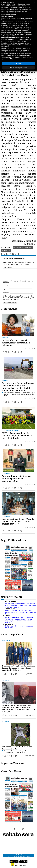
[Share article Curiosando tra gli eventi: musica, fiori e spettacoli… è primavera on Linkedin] (9, 352)
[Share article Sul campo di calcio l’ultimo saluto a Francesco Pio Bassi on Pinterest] (10, 756)
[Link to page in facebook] (14, 829)
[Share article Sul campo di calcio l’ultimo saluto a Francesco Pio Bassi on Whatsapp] (12, 756)
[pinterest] (10, 254)
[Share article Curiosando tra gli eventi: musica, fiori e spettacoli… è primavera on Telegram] (22, 352)
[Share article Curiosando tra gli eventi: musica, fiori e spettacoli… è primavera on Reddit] (18, 352)
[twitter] (4, 254)
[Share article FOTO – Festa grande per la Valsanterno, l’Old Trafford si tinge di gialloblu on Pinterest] (12, 445)
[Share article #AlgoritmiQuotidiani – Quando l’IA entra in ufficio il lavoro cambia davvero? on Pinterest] (12, 531)
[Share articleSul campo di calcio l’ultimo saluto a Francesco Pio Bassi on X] (5, 756)
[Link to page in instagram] (23, 829)
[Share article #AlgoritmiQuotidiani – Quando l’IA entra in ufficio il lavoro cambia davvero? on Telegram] (22, 531)
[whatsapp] (13, 254)
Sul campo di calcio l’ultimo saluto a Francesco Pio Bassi (18, 748)
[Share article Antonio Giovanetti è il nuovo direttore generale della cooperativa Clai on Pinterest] (12, 488)
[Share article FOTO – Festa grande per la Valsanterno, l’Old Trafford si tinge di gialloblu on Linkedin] (9, 445)
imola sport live (18, 248)
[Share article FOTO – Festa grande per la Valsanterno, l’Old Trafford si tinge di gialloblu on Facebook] (3, 445)
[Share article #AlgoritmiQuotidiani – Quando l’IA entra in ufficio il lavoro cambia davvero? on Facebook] (3, 531)
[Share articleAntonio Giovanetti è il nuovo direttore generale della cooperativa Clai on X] (6, 488)
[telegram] (19, 254)
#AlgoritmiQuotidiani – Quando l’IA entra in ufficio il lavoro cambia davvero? (18, 521)
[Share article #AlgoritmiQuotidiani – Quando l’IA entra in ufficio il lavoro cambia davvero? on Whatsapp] (15, 531)
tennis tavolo (6, 250)
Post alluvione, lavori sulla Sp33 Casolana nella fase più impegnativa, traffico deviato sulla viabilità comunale (18, 387)
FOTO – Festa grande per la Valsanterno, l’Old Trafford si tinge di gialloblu (17, 436)
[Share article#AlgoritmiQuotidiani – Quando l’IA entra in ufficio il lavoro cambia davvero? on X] (6, 531)
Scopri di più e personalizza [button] (18, 68)
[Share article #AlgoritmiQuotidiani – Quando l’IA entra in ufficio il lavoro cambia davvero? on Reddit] (18, 531)
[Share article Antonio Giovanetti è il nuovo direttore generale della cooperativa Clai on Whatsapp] (15, 488)
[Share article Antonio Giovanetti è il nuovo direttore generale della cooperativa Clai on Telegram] (22, 488)
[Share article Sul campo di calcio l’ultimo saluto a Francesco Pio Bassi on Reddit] (14, 756)
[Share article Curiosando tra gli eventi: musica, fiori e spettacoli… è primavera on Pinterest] (12, 352)
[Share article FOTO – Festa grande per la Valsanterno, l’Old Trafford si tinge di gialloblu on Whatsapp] (15, 445)
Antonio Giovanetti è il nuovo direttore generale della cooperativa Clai (17, 479)
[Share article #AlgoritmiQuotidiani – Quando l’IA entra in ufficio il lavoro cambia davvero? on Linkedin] (9, 531)
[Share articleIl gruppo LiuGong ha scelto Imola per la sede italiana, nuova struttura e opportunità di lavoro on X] (5, 674)
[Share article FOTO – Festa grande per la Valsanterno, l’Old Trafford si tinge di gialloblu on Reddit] (18, 445)
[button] (35, 3)
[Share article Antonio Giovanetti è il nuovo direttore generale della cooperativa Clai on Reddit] (18, 488)
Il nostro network (19, 866)
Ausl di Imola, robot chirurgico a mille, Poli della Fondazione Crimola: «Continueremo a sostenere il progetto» (20, 605)
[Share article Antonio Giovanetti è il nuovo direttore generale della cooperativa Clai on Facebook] (3, 488)
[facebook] (1, 254)
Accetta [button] (19, 64)
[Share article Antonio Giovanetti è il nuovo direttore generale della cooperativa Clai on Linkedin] (9, 488)
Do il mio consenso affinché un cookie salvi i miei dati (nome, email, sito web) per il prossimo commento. (18, 298)
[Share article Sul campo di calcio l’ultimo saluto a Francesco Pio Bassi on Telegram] (16, 756)
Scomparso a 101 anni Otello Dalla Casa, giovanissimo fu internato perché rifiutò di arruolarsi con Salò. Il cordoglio (19, 709)
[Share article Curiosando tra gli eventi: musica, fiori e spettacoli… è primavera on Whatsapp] (15, 352)
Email (6, 289)
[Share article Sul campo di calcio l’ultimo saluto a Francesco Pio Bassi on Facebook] (3, 756)
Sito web (6, 293)
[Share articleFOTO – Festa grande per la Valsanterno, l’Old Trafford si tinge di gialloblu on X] (6, 445)
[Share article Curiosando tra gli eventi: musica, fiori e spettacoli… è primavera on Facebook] (3, 352)
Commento (7, 268)
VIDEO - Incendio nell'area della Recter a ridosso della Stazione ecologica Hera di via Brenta (21, 612)
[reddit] (16, 254)
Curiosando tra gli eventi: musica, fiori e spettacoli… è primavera (16, 343)
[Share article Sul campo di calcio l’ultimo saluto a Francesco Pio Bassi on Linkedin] (8, 756)
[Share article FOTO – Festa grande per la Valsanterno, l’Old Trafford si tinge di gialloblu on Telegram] (22, 445)
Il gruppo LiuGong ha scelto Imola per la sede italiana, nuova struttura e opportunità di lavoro (19, 668)
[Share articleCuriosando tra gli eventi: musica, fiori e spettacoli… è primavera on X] (6, 352)
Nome (6, 286)
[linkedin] (7, 254)
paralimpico (29, 248)
